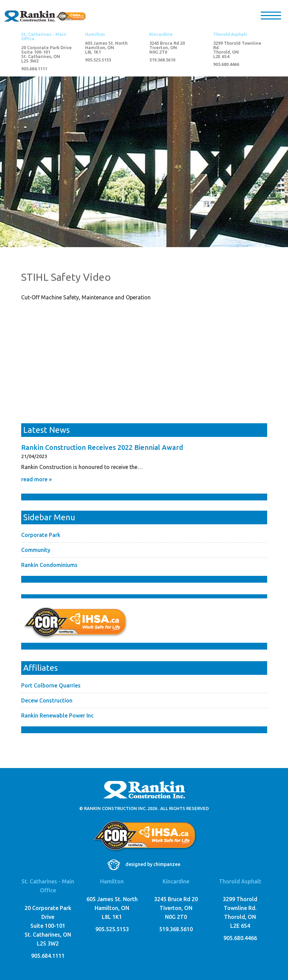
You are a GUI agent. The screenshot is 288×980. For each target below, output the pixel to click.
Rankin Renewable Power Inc (57, 715)
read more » (37, 479)
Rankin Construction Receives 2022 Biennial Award (102, 447)
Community (36, 550)
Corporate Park (41, 535)
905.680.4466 (226, 64)
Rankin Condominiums (49, 565)
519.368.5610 (162, 60)
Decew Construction (47, 700)
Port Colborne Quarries (51, 685)
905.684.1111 (34, 69)
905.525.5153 (98, 60)
